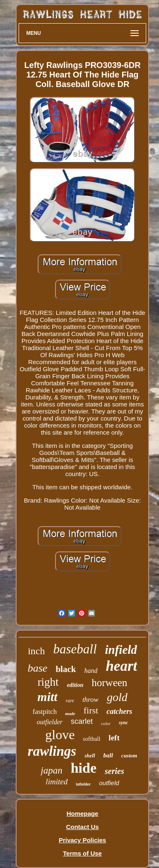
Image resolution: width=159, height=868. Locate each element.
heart (121, 666)
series (114, 771)
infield (121, 650)
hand (91, 671)
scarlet (82, 721)
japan (51, 770)
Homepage (83, 814)
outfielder (50, 722)
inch (36, 651)
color (106, 723)
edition (75, 685)
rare (70, 701)
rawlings (52, 751)
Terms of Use (82, 853)
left (114, 738)
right (48, 682)
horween (109, 683)
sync (123, 723)
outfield (109, 783)
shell (90, 756)
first (91, 710)
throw (90, 700)
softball (92, 739)
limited (57, 782)
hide (84, 768)
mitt (47, 697)
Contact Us (82, 827)
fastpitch (45, 712)
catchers (119, 711)
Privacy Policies (82, 840)
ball (108, 755)
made (70, 713)
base (38, 668)
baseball (75, 649)
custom (129, 756)
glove (60, 735)
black (66, 669)
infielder (83, 784)
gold (117, 697)
